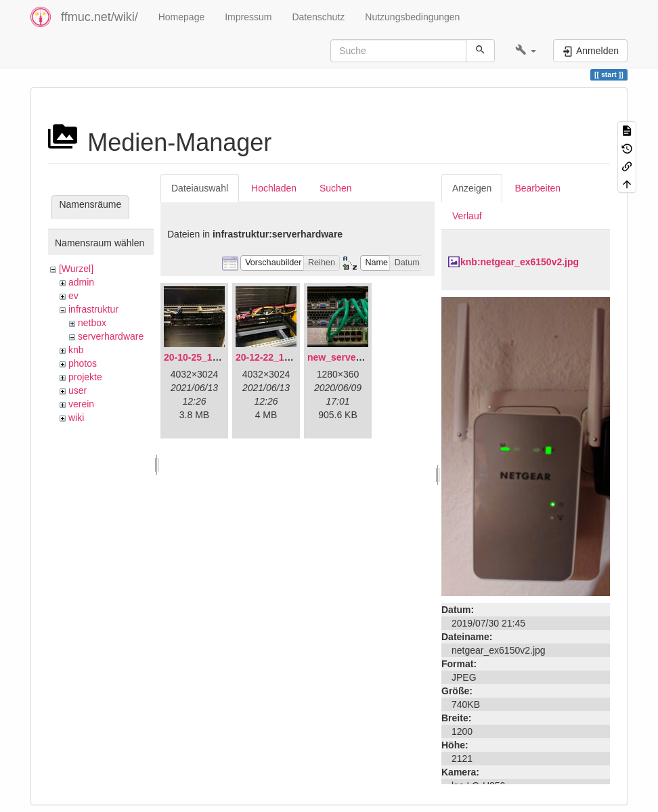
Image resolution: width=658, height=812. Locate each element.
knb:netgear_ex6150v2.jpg (520, 262)
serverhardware (111, 336)
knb (76, 350)
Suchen (335, 188)
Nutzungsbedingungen (412, 17)
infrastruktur (93, 309)
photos (83, 363)
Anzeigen (472, 188)
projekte (85, 377)
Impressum (248, 17)
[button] (526, 51)
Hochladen (274, 188)
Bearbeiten (538, 188)
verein (81, 404)
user (78, 390)
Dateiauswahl (200, 188)
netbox (92, 323)
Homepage (182, 17)
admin (81, 282)
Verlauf (467, 216)
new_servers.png (346, 357)
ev (73, 296)
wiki (76, 418)
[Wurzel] (76, 269)
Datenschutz (318, 17)
